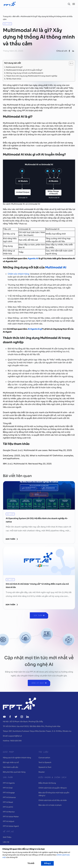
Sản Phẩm (8, 777)
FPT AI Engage (9, 793)
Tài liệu (43, 752)
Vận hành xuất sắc (11, 767)
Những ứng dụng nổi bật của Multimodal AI (25, 73)
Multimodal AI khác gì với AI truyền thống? (24, 70)
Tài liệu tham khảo (14, 79)
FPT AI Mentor (9, 812)
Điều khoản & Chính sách (52, 777)
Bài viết (16, 16)
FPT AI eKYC (8, 807)
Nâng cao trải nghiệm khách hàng (17, 758)
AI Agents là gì (35, 329)
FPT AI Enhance (9, 797)
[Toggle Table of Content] (70, 63)
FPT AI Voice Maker (11, 817)
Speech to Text (45, 767)
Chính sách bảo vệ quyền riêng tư (53, 788)
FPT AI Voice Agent (11, 826)
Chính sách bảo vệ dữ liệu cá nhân (53, 800)
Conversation (44, 758)
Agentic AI (33, 259)
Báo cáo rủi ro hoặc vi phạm (50, 805)
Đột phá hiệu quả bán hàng (14, 772)
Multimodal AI (56, 267)
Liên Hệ (6, 842)
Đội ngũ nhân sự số (11, 762)
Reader (42, 772)
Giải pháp (8, 752)
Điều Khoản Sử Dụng (47, 783)
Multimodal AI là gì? (14, 67)
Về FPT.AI (8, 831)
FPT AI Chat (8, 788)
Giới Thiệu (7, 837)
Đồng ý (47, 863)
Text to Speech (45, 762)
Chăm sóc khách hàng (18, 274)
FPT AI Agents (9, 783)
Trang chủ (7, 16)
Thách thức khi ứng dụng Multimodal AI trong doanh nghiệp (32, 76)
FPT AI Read (8, 802)
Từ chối (31, 863)
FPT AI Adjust (9, 821)
